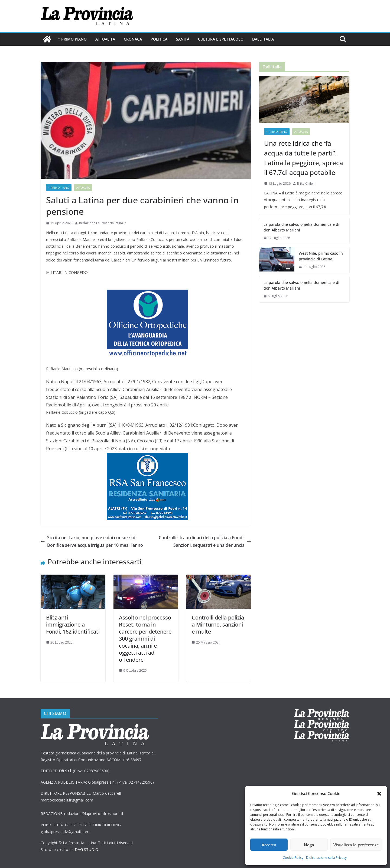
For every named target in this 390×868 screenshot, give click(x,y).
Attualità (105, 39)
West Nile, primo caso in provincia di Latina (321, 256)
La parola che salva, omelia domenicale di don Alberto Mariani (301, 227)
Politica (159, 39)
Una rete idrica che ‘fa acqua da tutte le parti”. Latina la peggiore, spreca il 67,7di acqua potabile (304, 158)
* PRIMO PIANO (72, 39)
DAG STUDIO (87, 849)
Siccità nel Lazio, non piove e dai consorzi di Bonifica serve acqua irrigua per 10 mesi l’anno (92, 541)
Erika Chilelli (306, 183)
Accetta (269, 845)
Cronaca (133, 39)
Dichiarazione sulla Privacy (326, 858)
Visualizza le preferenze (356, 845)
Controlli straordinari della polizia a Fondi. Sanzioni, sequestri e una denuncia (205, 541)
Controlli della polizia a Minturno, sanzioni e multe (218, 625)
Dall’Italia (263, 39)
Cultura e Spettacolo (221, 39)
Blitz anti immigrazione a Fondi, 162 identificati (73, 625)
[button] (379, 794)
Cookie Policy (293, 858)
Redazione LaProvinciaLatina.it (102, 223)
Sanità (183, 39)
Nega (309, 845)
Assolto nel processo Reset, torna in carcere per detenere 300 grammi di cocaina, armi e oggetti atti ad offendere (145, 639)
